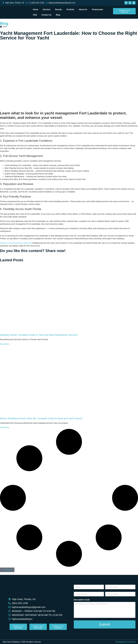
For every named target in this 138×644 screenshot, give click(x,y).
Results (59, 9)
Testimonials (97, 9)
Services (47, 9)
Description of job (82, 600)
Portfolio (70, 9)
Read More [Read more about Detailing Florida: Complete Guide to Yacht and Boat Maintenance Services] (5, 344)
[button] (7, 570)
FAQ (35, 15)
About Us (83, 9)
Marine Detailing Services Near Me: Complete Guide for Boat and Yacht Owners (41, 418)
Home (36, 9)
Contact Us (46, 15)
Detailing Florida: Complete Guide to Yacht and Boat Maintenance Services (39, 335)
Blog (58, 15)
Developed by (125, 642)
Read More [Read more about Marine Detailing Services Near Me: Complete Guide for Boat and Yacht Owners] (5, 427)
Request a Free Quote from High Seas (16, 243)
